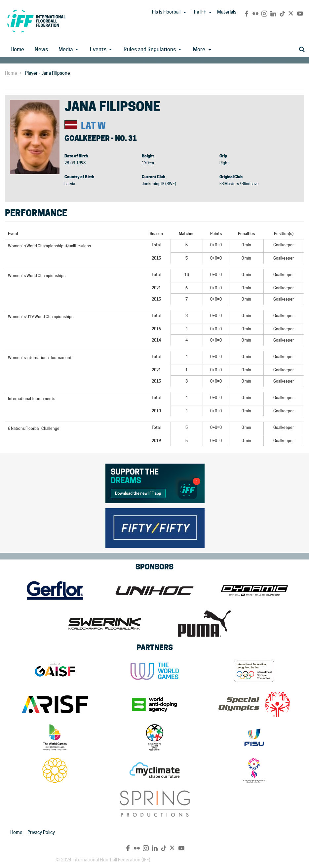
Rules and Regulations (150, 49)
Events (98, 49)
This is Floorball (165, 12)
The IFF (199, 12)
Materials (227, 12)
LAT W (93, 126)
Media (66, 49)
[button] (185, 13)
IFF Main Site (36, 21)
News (41, 49)
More (202, 49)
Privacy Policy (41, 832)
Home (17, 49)
